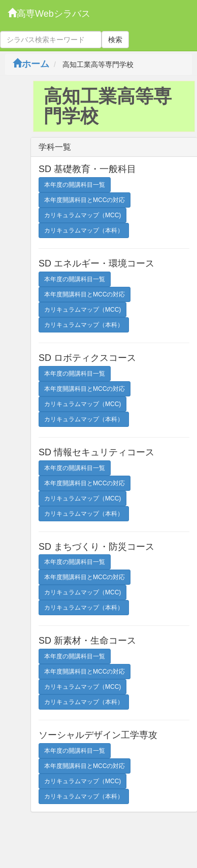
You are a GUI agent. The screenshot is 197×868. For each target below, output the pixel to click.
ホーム (31, 64)
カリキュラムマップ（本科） (84, 230)
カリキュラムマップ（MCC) (83, 215)
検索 (115, 40)
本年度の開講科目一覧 (75, 185)
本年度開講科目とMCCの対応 (85, 200)
